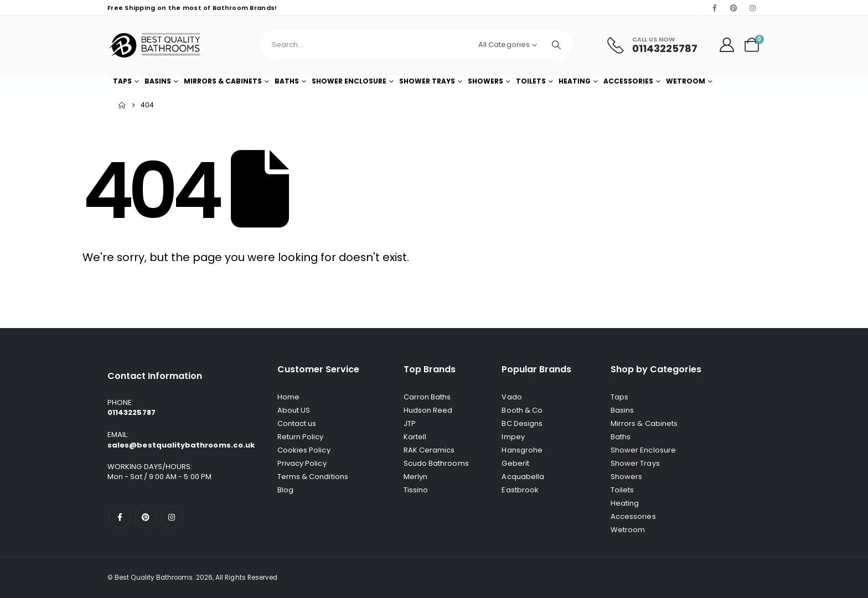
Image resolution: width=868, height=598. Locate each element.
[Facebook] (715, 8)
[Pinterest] (733, 8)
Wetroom (686, 81)
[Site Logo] (154, 45)
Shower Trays (427, 81)
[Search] (556, 45)
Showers (485, 81)
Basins (158, 81)
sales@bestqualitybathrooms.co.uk (181, 445)
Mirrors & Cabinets (223, 81)
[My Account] (727, 45)
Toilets (531, 81)
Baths (287, 81)
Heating (575, 81)
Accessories (628, 81)
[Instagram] (752, 8)
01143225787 (131, 412)
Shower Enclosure (349, 81)
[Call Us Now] (652, 45)
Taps (122, 81)
